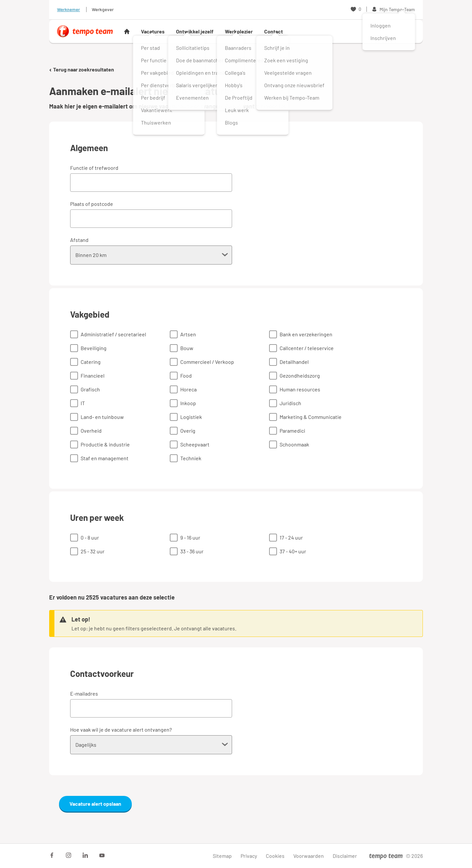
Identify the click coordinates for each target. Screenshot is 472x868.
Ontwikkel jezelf (195, 31)
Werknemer (69, 9)
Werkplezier (239, 31)
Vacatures (153, 31)
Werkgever (103, 9)
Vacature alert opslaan (95, 804)
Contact (274, 31)
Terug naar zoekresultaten (82, 69)
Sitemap (222, 856)
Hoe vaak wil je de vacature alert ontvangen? (121, 730)
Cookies (275, 856)
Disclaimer (345, 856)
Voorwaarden (309, 856)
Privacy (249, 856)
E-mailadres (84, 693)
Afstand (79, 240)
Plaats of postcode (92, 204)
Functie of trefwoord (94, 168)
